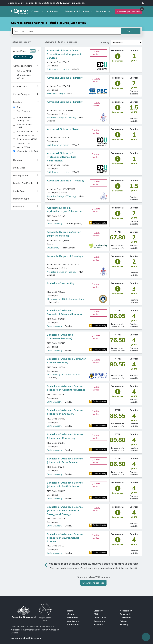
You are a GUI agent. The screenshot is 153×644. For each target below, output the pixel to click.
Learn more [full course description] (118, 61)
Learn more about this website (26, 638)
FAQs (96, 614)
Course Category (22, 94)
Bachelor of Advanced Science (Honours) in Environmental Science (65, 538)
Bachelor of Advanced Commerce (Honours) (60, 336)
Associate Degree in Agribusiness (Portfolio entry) (64, 210)
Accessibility (126, 611)
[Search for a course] (67, 31)
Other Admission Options (22, 76)
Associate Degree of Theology (65, 256)
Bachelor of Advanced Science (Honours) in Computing (65, 436)
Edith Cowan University (58, 69)
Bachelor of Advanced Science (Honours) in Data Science (65, 460)
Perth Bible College (56, 94)
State (17, 107)
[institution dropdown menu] (60, 11)
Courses (71, 614)
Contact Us (99, 621)
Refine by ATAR (22, 71)
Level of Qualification (24, 183)
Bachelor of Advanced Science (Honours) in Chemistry (65, 412)
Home (70, 611)
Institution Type (21, 199)
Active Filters (20, 51)
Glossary (98, 611)
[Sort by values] (127, 43)
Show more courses (93, 583)
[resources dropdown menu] (108, 11)
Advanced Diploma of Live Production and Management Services (64, 54)
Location (17, 102)
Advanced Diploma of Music (63, 129)
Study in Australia (66, 3)
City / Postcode (22, 111)
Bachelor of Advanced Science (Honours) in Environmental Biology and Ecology (65, 510)
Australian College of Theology (62, 118)
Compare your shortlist (129, 12)
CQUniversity (53, 248)
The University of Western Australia (64, 375)
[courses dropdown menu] (42, 11)
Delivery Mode (20, 175)
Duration (17, 160)
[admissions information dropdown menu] (91, 11)
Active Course (20, 86)
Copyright (125, 614)
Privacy (124, 621)
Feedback (98, 625)
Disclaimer (125, 618)
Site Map (124, 625)
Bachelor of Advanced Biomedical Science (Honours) (64, 312)
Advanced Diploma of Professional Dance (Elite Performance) (62, 157)
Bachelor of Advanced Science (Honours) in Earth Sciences (65, 484)
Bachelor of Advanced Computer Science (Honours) (66, 361)
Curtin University (55, 224)
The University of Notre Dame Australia (65, 299)
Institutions (19, 206)
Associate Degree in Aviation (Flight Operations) (64, 234)
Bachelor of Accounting (61, 283)
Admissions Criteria (23, 66)
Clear (33, 51)
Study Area (19, 191)
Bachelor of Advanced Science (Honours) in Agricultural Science (66, 388)
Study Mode (19, 168)
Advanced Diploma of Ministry (65, 78)
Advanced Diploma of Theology (66, 181)
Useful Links (100, 618)
